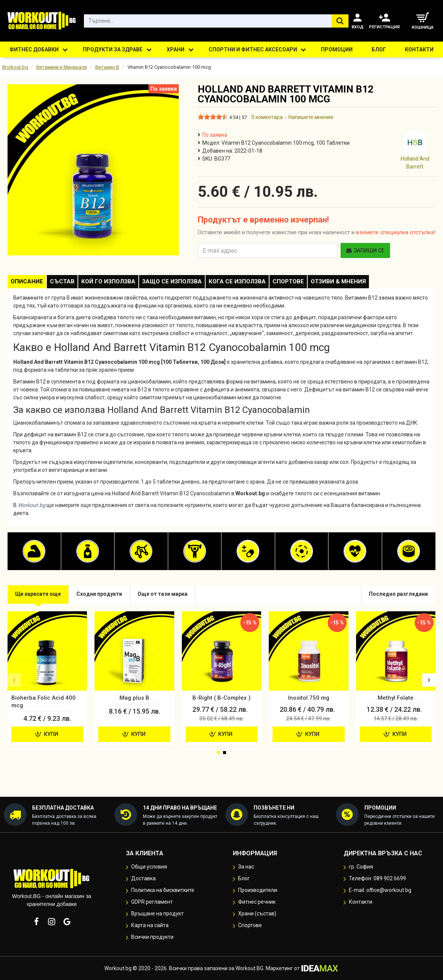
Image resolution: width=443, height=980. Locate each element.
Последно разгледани (396, 597)
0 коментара (267, 117)
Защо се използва (191, 283)
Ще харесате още (40, 597)
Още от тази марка (172, 597)
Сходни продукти (105, 597)
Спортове (317, 283)
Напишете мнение (311, 117)
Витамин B (107, 67)
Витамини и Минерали (62, 67)
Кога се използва (261, 283)
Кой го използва (122, 283)
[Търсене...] (340, 21)
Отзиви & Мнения (373, 283)
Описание (29, 283)
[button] (14, 683)
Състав (70, 283)
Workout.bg (15, 67)
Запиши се (365, 250)
